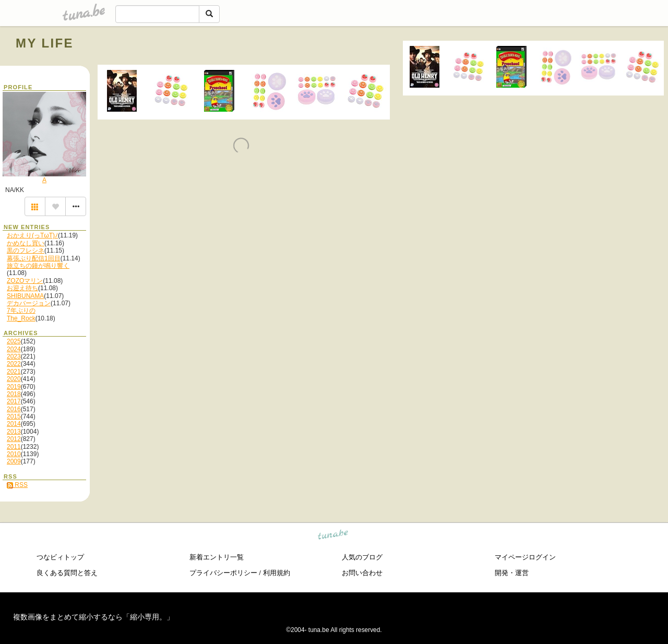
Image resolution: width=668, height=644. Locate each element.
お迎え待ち (22, 288)
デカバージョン (29, 303)
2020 (14, 379)
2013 (14, 432)
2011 (14, 447)
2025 (14, 341)
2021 (14, 372)
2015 (14, 416)
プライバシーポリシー (223, 573)
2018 (14, 394)
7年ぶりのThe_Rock (21, 314)
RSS (17, 485)
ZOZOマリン (25, 281)
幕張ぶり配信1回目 (34, 258)
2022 (14, 364)
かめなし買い (26, 243)
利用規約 (277, 573)
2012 (14, 439)
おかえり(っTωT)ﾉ (32, 235)
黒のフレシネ (26, 251)
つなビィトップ (60, 557)
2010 (14, 454)
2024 (14, 349)
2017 (14, 401)
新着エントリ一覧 (217, 557)
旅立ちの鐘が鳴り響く (38, 266)
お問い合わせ (362, 573)
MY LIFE (45, 43)
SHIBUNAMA (25, 296)
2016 (14, 409)
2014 (14, 424)
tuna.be (333, 536)
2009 (14, 461)
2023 (14, 356)
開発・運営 (512, 573)
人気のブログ (362, 557)
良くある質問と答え (67, 573)
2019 (14, 387)
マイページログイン (525, 557)
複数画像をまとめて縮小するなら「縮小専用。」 (93, 617)
